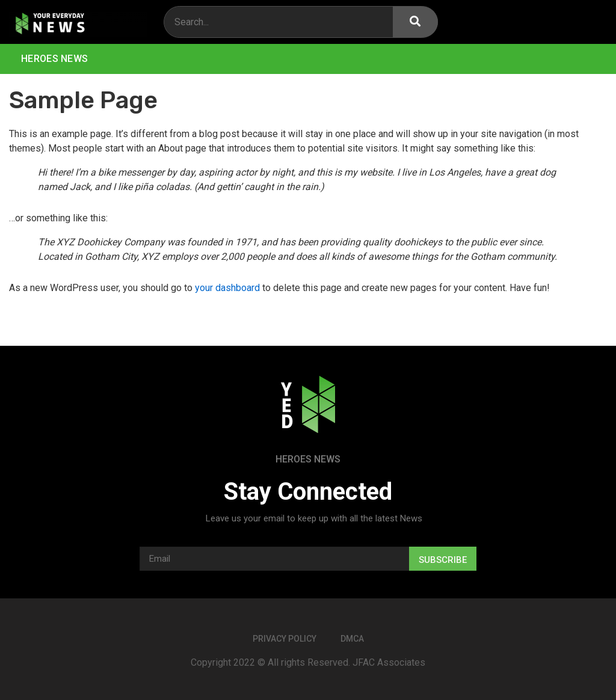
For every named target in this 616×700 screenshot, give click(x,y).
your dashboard (227, 288)
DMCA (352, 639)
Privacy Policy (285, 639)
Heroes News (54, 59)
